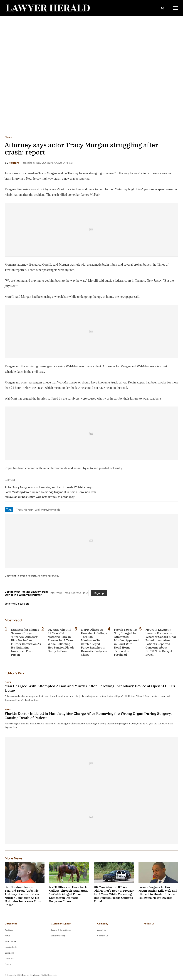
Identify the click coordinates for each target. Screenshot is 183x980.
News (8, 137)
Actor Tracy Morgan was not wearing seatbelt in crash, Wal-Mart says (49, 487)
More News (14, 858)
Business (9, 953)
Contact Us (103, 936)
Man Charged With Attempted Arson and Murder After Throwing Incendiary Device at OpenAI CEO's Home (90, 688)
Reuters (14, 163)
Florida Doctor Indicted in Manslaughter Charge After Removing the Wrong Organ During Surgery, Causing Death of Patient (88, 716)
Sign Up (99, 593)
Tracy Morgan (25, 510)
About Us (102, 930)
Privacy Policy (58, 936)
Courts (8, 964)
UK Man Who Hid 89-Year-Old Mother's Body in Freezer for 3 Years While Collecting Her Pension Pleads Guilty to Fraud (61, 640)
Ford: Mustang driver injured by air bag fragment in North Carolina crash (50, 492)
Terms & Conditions (61, 930)
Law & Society (12, 947)
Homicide (54, 510)
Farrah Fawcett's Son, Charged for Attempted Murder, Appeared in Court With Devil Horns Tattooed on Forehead (126, 642)
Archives (9, 930)
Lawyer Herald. (29, 975)
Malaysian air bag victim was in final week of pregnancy (40, 497)
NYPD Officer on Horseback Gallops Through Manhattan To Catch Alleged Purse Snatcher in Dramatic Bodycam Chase (94, 642)
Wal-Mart (41, 510)
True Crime (10, 941)
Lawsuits (9, 958)
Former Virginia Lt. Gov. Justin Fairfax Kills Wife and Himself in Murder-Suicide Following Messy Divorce (158, 892)
